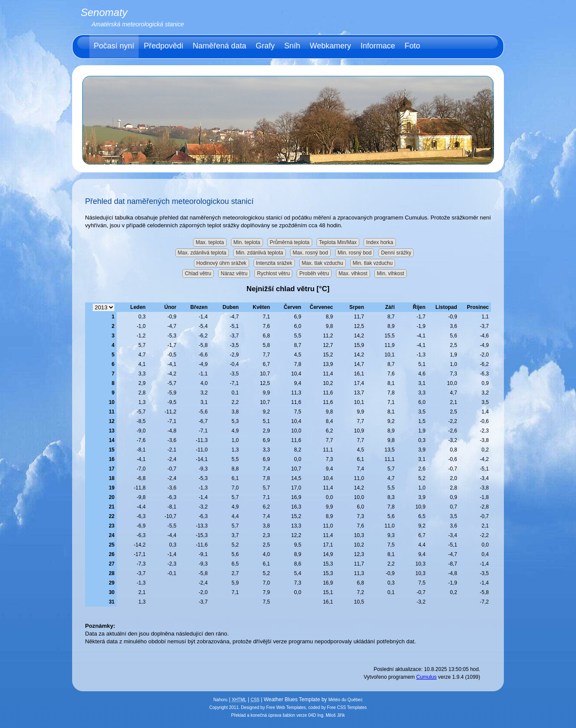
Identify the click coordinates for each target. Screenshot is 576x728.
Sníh (292, 46)
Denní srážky (396, 253)
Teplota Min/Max (338, 242)
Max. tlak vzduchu (323, 263)
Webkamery (330, 46)
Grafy (265, 46)
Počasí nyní (114, 46)
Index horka (380, 242)
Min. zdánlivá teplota (259, 253)
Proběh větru (314, 273)
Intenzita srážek (274, 263)
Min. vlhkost (391, 273)
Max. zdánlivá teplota (202, 253)
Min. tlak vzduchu (373, 263)
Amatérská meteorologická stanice (138, 24)
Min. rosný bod (355, 253)
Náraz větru (234, 273)
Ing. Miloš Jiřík (331, 715)
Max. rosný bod (310, 253)
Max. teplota (210, 242)
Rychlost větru (273, 273)
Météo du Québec (345, 700)
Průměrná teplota (290, 242)
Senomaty (104, 12)
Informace (378, 46)
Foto (412, 46)
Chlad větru (198, 273)
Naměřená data (219, 46)
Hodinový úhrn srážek (222, 263)
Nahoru (220, 700)
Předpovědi (163, 46)
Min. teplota (247, 242)
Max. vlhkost (353, 273)
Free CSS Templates (347, 707)
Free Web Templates (286, 707)
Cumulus (426, 677)
